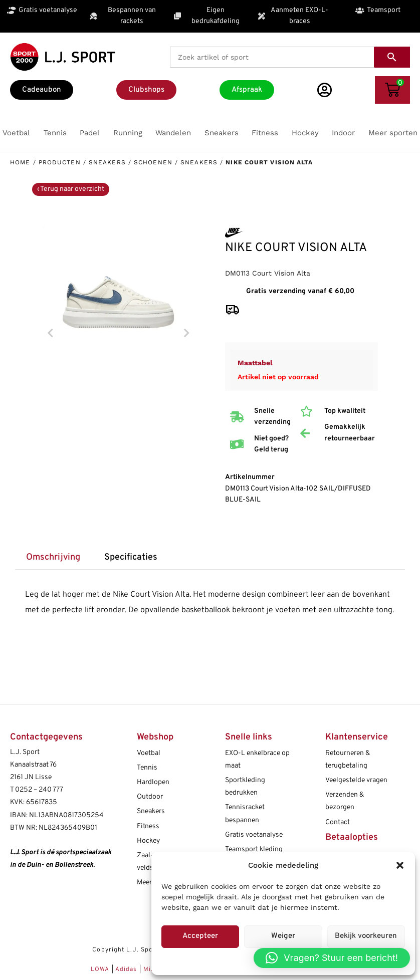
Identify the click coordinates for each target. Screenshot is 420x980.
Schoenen (153, 162)
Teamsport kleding (254, 849)
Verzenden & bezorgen (345, 801)
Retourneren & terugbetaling (348, 760)
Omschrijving (53, 557)
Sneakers (107, 162)
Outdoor (150, 797)
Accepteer (200, 936)
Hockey (148, 841)
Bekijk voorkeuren (366, 936)
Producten (60, 162)
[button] (400, 865)
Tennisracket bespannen (245, 814)
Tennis (147, 768)
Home (20, 162)
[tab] (53, 558)
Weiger (283, 936)
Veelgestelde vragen (356, 780)
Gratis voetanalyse (254, 835)
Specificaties (131, 557)
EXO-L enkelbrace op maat (257, 760)
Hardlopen (153, 782)
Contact (338, 822)
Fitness (148, 826)
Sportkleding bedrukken (245, 787)
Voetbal (149, 753)
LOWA (101, 969)
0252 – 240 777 (39, 790)
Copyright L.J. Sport (125, 950)
